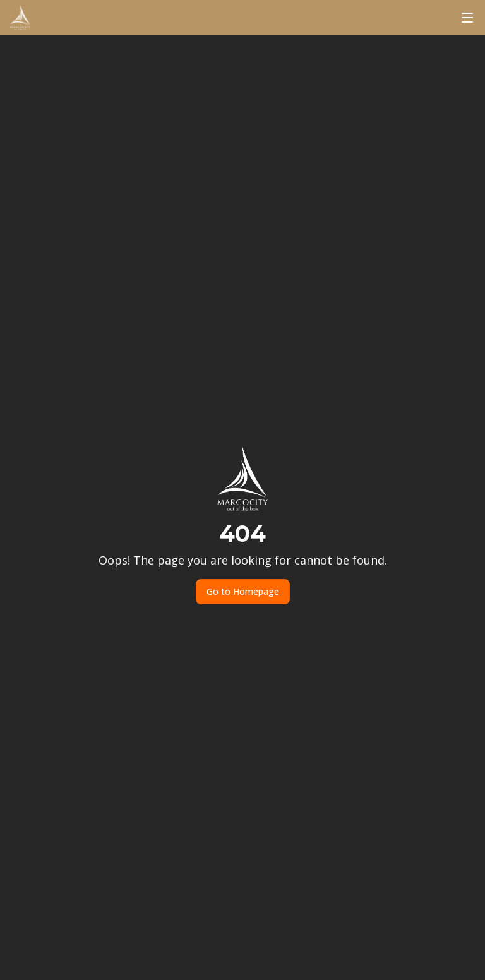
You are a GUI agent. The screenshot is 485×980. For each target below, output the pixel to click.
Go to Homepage (243, 591)
